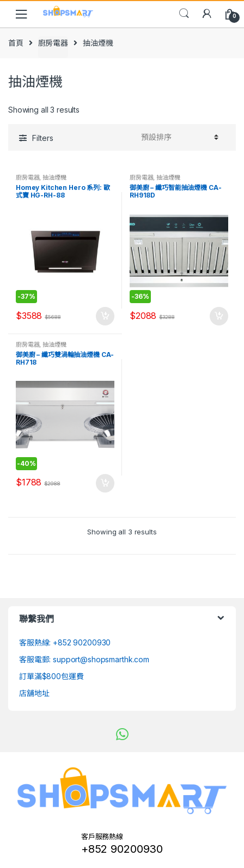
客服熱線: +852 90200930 (65, 642)
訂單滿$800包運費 (51, 676)
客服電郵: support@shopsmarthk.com (84, 659)
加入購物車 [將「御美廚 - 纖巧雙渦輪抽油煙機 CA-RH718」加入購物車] (105, 483)
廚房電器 (53, 43)
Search (184, 14)
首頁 (16, 43)
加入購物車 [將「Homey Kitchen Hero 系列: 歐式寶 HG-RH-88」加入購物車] (105, 316)
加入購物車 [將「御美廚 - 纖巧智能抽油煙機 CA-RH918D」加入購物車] (218, 316)
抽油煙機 (54, 177)
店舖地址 (34, 693)
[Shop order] (178, 137)
